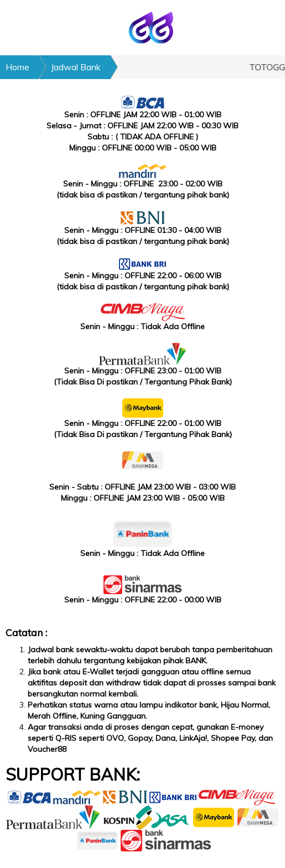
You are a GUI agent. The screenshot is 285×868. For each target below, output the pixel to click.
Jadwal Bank (76, 67)
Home (17, 67)
